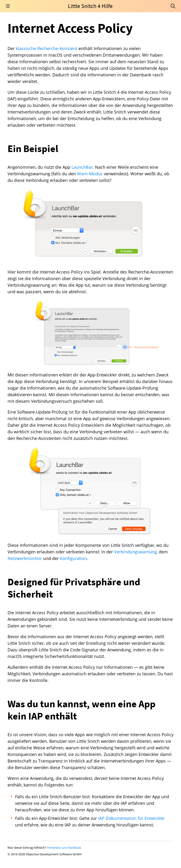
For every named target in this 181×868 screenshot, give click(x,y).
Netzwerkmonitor (25, 558)
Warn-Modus (90, 174)
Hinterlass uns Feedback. (64, 848)
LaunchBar (82, 167)
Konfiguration (73, 558)
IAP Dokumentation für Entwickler (131, 818)
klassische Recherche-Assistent (47, 48)
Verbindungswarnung (135, 552)
